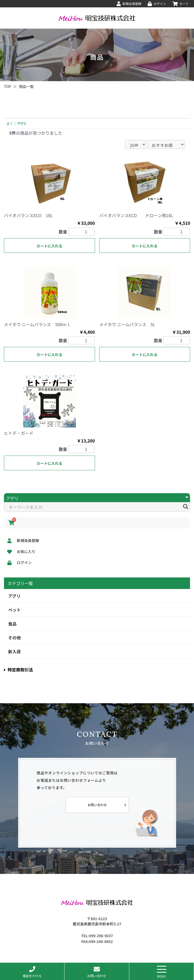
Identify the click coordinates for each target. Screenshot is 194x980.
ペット (14, 610)
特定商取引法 (18, 670)
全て (10, 123)
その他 (14, 638)
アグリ (14, 596)
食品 (12, 624)
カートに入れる (49, 246)
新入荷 (14, 651)
